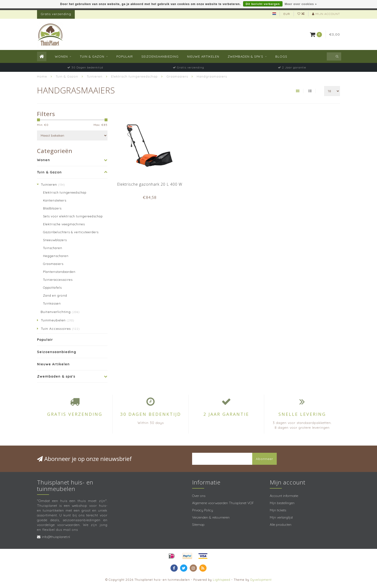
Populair (125, 56)
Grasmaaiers (53, 264)
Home (42, 76)
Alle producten (281, 525)
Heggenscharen (56, 256)
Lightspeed (222, 580)
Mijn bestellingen (282, 503)
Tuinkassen (52, 303)
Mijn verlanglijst (281, 517)
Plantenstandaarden (59, 272)
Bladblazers (52, 208)
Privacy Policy (203, 510)
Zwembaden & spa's (245, 56)
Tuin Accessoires (60, 329)
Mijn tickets (278, 510)
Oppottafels (52, 288)
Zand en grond (55, 295)
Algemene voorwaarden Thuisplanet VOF (223, 503)
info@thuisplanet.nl (56, 537)
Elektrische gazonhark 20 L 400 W (150, 184)
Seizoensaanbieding (160, 56)
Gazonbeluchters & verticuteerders (71, 232)
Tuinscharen (53, 248)
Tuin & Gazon (92, 56)
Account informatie (284, 496)
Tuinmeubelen (57, 320)
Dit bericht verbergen (263, 4)
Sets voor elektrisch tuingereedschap (73, 216)
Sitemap (198, 525)
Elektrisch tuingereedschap (65, 192)
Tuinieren (53, 184)
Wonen (61, 56)
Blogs (281, 56)
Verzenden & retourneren (211, 517)
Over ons (199, 496)
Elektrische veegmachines (64, 224)
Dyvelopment (261, 580)
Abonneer (264, 459)
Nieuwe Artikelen (203, 56)
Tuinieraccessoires (58, 280)
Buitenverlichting (60, 312)
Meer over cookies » (301, 4)
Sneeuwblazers (55, 240)
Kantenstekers (55, 200)
